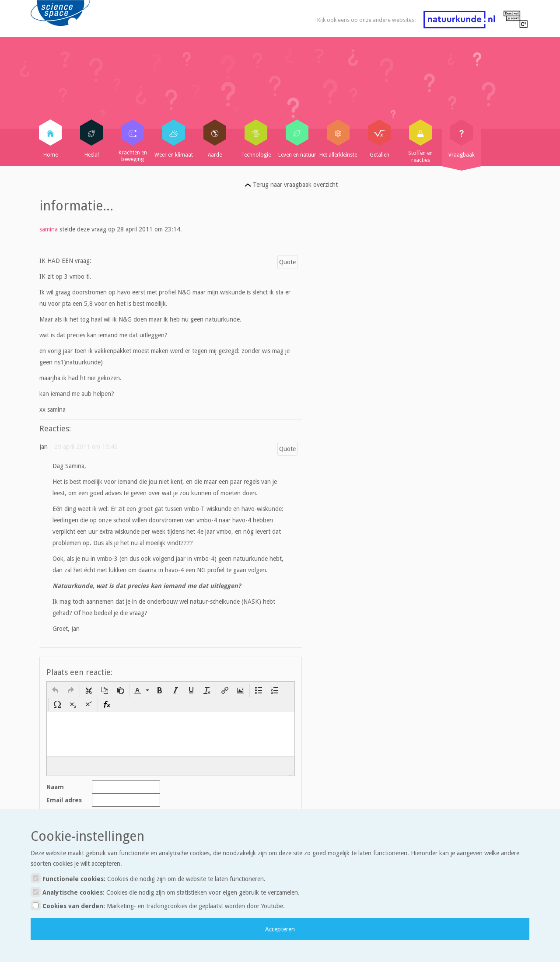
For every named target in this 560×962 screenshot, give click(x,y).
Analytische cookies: (165, 892)
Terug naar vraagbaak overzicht (291, 185)
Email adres (64, 800)
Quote (287, 262)
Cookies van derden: (158, 905)
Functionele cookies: (148, 878)
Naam (55, 787)
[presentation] (55, 690)
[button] (55, 690)
